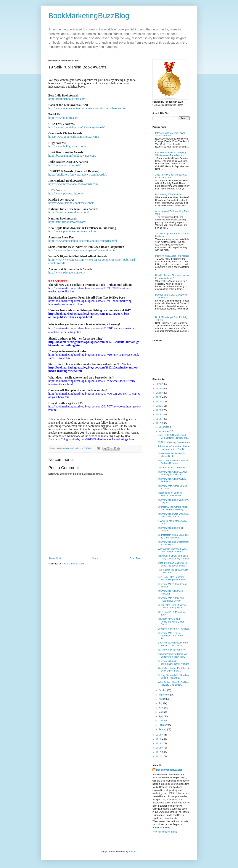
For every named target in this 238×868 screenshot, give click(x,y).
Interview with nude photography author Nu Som (173, 662)
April (161, 716)
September (164, 695)
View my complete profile (165, 832)
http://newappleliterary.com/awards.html (72, 231)
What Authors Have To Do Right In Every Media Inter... (174, 684)
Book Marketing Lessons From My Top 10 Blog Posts (173, 644)
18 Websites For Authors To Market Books (172, 455)
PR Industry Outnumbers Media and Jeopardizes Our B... (174, 448)
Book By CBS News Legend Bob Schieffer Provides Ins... (173, 436)
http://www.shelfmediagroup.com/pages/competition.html (83, 250)
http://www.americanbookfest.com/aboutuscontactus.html (83, 241)
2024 (159, 393)
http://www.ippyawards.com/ (66, 193)
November (164, 431)
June (161, 708)
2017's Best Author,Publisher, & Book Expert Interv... (174, 669)
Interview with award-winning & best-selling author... (173, 515)
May (161, 712)
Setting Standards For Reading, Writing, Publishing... (174, 677)
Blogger (132, 852)
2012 (159, 752)
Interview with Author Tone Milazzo (172, 256)
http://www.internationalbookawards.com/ (73, 184)
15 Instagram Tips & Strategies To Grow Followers (173, 536)
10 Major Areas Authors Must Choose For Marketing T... (172, 508)
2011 (159, 756)
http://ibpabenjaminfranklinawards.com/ (72, 156)
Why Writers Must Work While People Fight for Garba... (173, 550)
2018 (159, 419)
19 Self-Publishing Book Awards (174, 442)
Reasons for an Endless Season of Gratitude (170, 494)
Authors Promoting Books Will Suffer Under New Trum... (173, 655)
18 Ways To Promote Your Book (174, 629)
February (163, 725)
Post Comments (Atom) (74, 564)
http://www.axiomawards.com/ (67, 272)
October (163, 690)
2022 (159, 402)
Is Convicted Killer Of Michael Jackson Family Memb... (173, 606)
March (162, 721)
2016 (159, 735)
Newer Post (55, 558)
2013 (159, 748)
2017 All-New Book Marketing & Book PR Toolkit (171, 176)
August (162, 699)
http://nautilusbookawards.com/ (67, 222)
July (161, 703)
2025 (159, 389)
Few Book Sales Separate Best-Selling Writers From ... (173, 578)
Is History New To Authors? (171, 650)
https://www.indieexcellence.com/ (69, 212)
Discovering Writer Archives (169, 194)
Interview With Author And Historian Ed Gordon (171, 599)
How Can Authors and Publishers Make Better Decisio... (171, 622)
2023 (159, 397)
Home (95, 558)
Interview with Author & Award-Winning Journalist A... (173, 473)
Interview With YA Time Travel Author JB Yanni (170, 134)
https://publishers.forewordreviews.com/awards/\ (77, 175)
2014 (159, 743)
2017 (159, 423)
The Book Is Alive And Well (171, 468)
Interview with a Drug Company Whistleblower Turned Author (171, 154)
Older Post (135, 558)
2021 (159, 406)
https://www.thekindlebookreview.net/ (71, 203)
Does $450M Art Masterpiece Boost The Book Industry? (172, 564)
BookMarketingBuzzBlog (89, 16)
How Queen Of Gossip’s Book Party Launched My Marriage (174, 557)
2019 (159, 415)
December (164, 427)
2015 (159, 739)
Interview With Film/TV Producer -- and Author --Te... (172, 636)
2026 (159, 384)
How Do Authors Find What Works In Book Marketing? (172, 277)
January (163, 729)
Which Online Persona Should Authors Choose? (173, 462)
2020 (159, 410)
